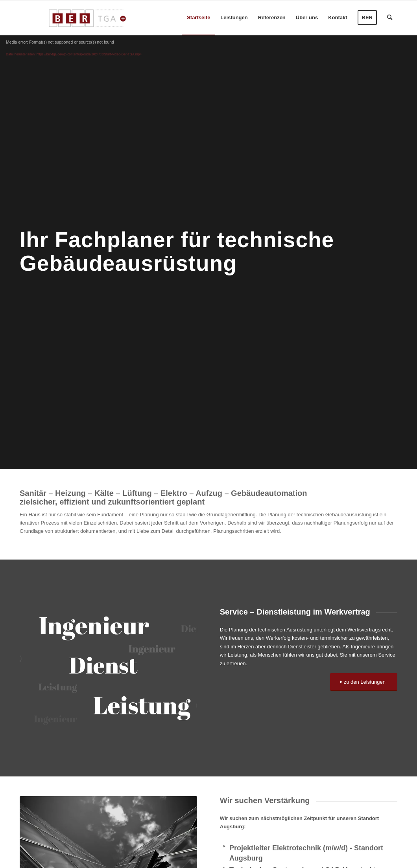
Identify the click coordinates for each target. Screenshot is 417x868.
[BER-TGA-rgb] (86, 18)
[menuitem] (198, 18)
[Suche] (390, 18)
